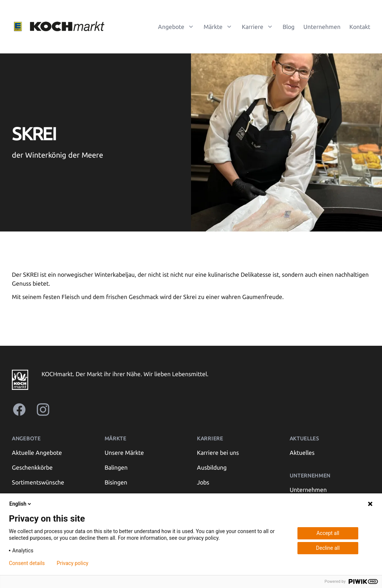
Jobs (203, 482)
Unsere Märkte (124, 453)
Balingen (116, 467)
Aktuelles (302, 453)
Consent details (27, 563)
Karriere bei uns (218, 453)
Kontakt (360, 27)
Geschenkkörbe (32, 467)
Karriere (210, 438)
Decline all (328, 548)
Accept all (328, 533)
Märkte (116, 438)
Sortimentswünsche (38, 482)
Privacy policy (73, 563)
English (21, 504)
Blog (289, 27)
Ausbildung (212, 467)
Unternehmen (322, 27)
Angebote (26, 438)
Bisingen (116, 482)
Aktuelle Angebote (37, 453)
